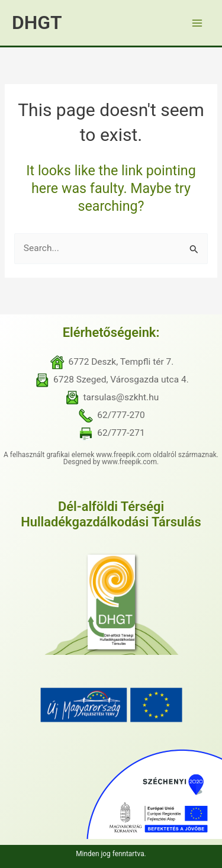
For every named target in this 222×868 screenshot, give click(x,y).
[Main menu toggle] (197, 23)
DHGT (37, 22)
